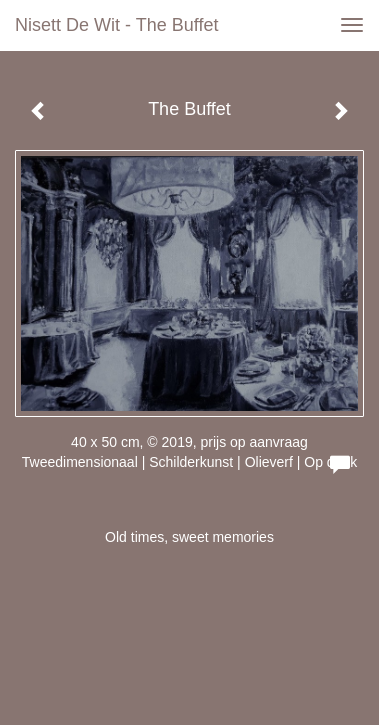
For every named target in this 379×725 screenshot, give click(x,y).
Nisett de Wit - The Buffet (116, 25)
